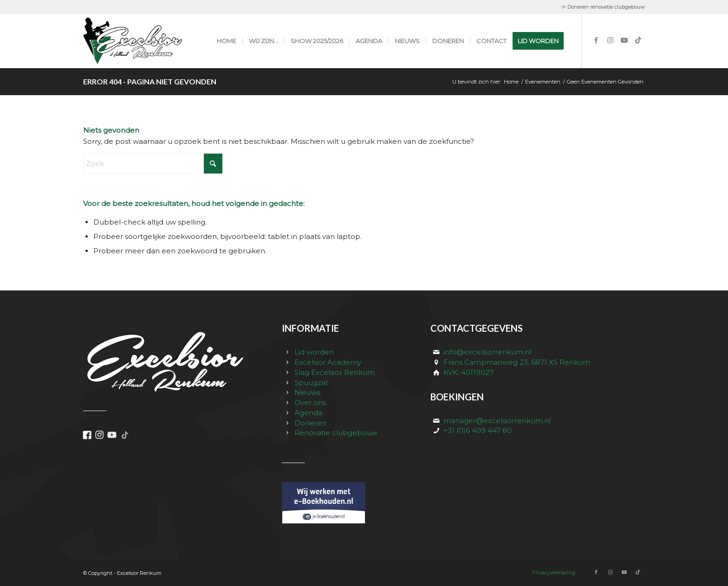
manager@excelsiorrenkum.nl (497, 421)
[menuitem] (601, 7)
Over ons (310, 402)
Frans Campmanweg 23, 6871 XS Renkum (517, 362)
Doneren (310, 423)
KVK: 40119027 (468, 372)
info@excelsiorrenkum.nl (487, 352)
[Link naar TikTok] (638, 40)
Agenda (308, 413)
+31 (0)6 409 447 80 (478, 430)
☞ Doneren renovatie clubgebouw (603, 7)
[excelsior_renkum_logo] (143, 41)
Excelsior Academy (328, 362)
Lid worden (314, 352)
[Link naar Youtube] (624, 40)
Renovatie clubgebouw (336, 433)
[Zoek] (153, 164)
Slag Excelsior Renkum (335, 372)
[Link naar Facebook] (596, 40)
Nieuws (307, 392)
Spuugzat (311, 383)
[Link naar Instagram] (610, 40)
